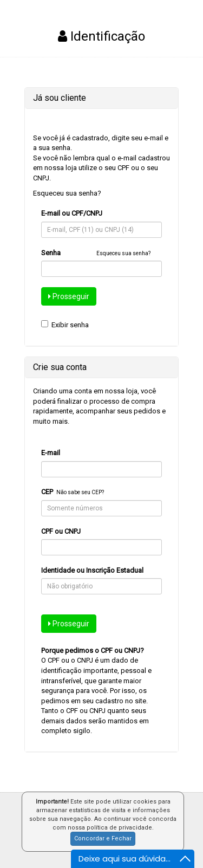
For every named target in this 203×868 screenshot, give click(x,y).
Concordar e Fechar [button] (103, 838)
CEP (47, 492)
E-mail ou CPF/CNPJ (72, 213)
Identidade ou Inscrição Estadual (92, 570)
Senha (51, 253)
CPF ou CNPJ (61, 531)
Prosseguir (69, 296)
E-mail (51, 453)
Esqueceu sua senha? (67, 193)
